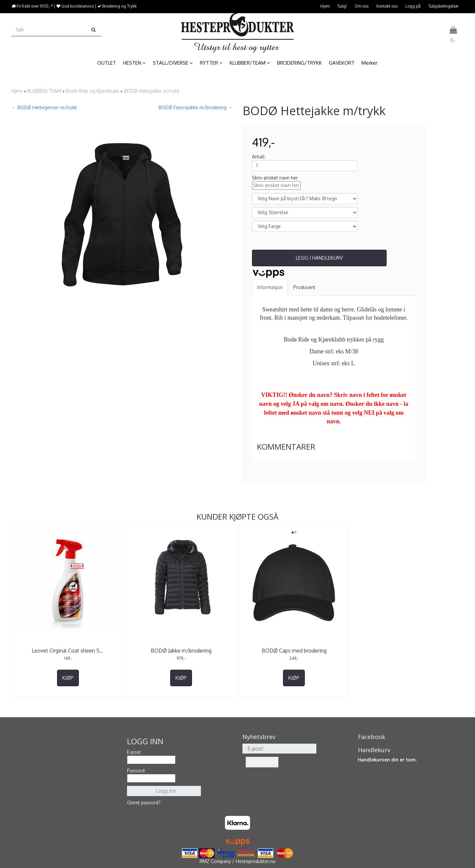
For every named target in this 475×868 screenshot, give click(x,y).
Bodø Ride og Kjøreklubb (93, 91)
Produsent (304, 287)
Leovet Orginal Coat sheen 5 (68, 651)
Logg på (413, 6)
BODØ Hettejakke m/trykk (152, 91)
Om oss (362, 6)
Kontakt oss (387, 6)
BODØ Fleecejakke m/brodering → (196, 107)
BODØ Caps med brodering (294, 651)
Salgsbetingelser (443, 6)
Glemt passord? (144, 803)
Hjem (325, 6)
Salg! (342, 6)
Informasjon (270, 287)
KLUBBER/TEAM (44, 91)
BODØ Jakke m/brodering (181, 651)
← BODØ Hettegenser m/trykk (44, 107)
